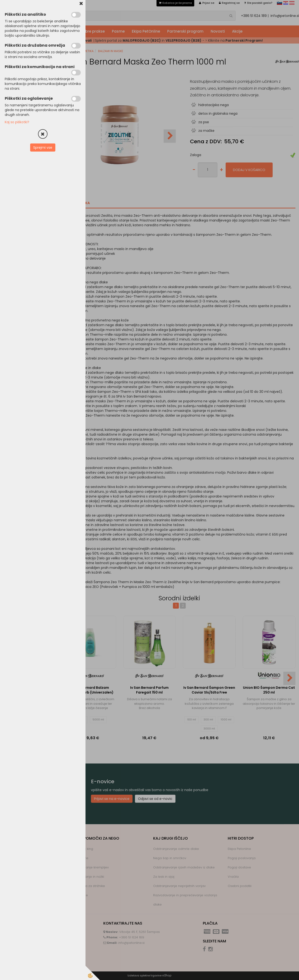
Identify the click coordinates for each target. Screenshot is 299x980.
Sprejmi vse (43, 148)
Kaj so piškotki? (17, 122)
